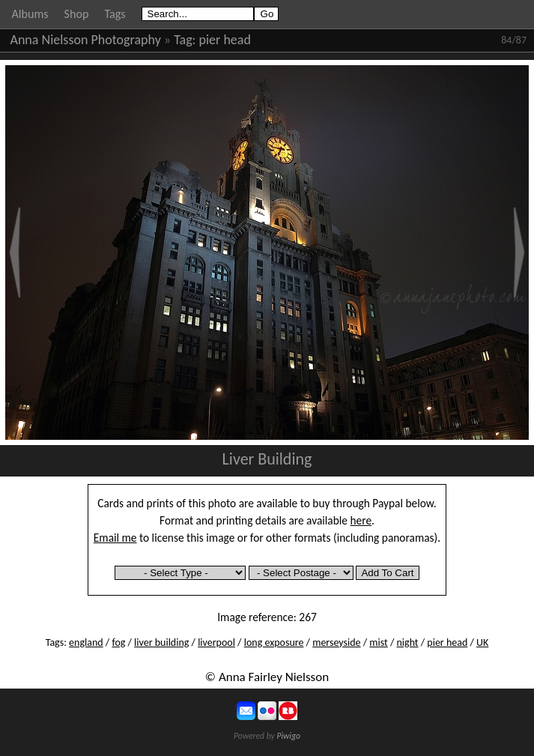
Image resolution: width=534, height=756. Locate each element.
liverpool (216, 642)
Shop (77, 14)
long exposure (274, 642)
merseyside (336, 642)
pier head (225, 40)
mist (378, 642)
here (361, 520)
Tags (115, 14)
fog (118, 642)
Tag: (185, 40)
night (407, 642)
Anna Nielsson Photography (86, 40)
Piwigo (288, 736)
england (86, 642)
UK (482, 642)
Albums (30, 14)
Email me (115, 538)
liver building (161, 642)
